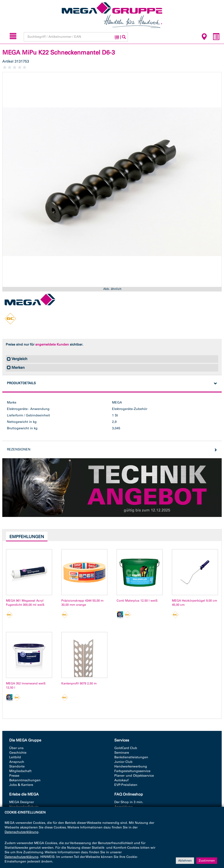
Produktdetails (21, 383)
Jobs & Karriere (21, 785)
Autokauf (121, 780)
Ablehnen (185, 861)
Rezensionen (19, 449)
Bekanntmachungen (25, 780)
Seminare (122, 753)
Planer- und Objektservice (134, 776)
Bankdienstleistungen (131, 757)
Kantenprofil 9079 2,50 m (79, 683)
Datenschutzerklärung (22, 832)
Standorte (17, 766)
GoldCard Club (126, 748)
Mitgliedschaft (20, 771)
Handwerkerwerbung (131, 766)
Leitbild (15, 757)
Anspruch (17, 762)
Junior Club (123, 762)
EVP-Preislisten (126, 785)
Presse (14, 776)
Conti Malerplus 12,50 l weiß (137, 601)
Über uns (16, 748)
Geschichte (18, 753)
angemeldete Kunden (52, 345)
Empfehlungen (27, 537)
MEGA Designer (22, 802)
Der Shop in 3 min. (129, 802)
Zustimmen (207, 861)
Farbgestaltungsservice (132, 771)
